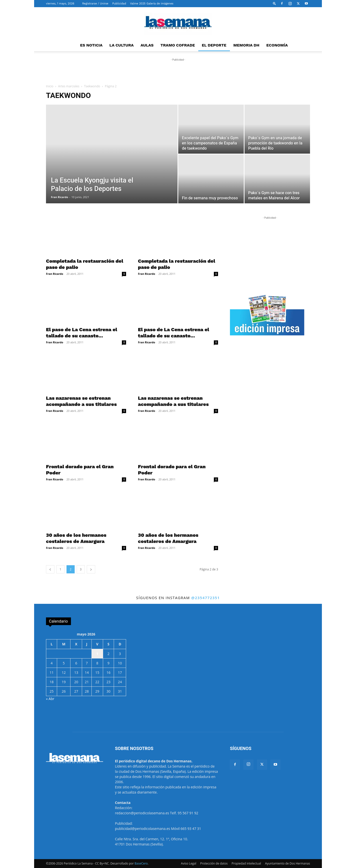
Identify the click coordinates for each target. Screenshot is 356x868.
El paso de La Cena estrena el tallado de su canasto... (82, 333)
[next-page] (91, 569)
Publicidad (119, 4)
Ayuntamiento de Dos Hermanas (288, 863)
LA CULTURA (122, 45)
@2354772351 (205, 598)
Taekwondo (92, 86)
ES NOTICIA (91, 45)
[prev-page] (50, 569)
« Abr (50, 699)
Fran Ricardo (59, 197)
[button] (274, 3)
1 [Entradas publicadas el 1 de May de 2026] (97, 654)
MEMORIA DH (246, 45)
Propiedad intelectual (246, 863)
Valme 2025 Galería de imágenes (152, 4)
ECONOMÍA (277, 45)
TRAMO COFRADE (178, 45)
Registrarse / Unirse (95, 4)
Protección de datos (214, 863)
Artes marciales (69, 86)
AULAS (147, 45)
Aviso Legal (189, 863)
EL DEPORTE (214, 45)
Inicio (50, 86)
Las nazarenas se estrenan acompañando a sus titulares (81, 401)
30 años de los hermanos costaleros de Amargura (76, 538)
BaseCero (141, 863)
